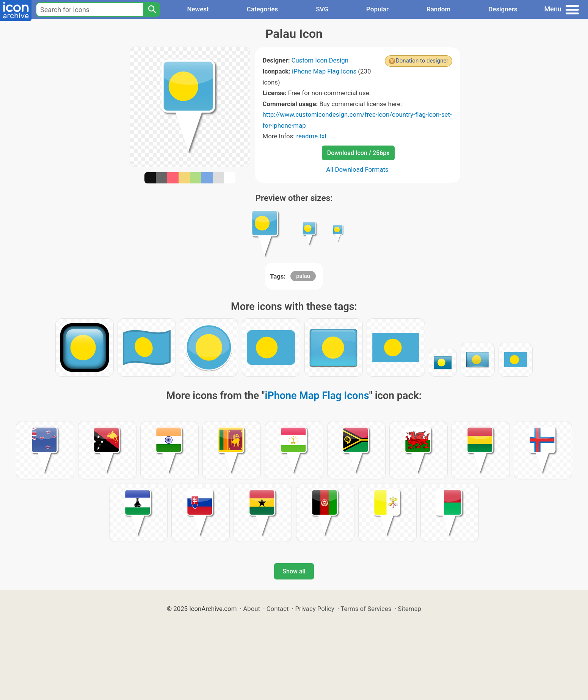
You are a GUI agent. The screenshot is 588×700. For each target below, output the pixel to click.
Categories (263, 9)
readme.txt (311, 136)
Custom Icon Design (320, 60)
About (252, 609)
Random (438, 9)
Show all (294, 571)
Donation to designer (422, 61)
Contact (278, 609)
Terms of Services (366, 609)
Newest (198, 9)
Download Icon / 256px (358, 153)
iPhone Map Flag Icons (324, 71)
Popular (377, 9)
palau (303, 276)
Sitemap (409, 609)
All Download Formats (357, 169)
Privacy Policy (314, 609)
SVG (322, 9)
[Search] (152, 9)
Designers (503, 9)
